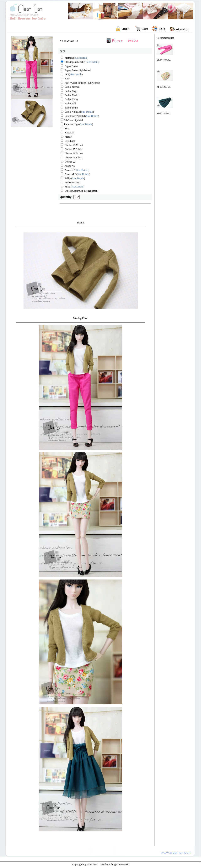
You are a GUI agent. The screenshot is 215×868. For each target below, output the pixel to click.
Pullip (66, 178)
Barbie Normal (70, 87)
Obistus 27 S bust (71, 149)
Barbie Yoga (69, 91)
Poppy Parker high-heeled (76, 70)
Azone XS (68, 166)
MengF (66, 137)
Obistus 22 (68, 162)
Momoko (67, 58)
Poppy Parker (69, 66)
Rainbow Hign (70, 124)
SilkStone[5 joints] (72, 120)
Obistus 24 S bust (71, 158)
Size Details (81, 58)
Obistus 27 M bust (72, 145)
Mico (65, 187)
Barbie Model (69, 95)
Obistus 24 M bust (72, 153)
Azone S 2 (68, 170)
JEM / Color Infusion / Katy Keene (80, 83)
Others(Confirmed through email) (79, 191)
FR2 (65, 74)
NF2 (65, 79)
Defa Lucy (68, 141)
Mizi (65, 128)
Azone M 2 (68, 174)
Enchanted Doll (70, 182)
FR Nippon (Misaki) (73, 62)
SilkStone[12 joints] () (80, 116)
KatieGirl (67, 133)
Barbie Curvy (69, 99)
